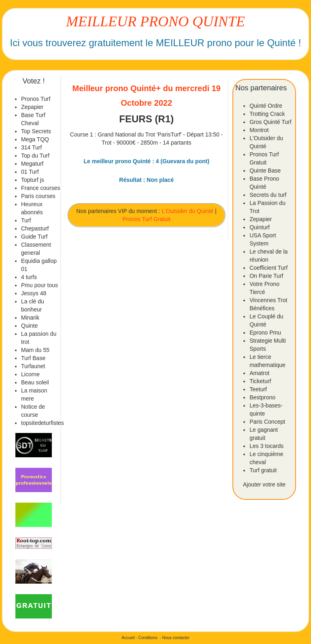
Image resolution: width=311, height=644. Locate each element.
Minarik (30, 318)
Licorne (30, 374)
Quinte (29, 326)
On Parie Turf (266, 276)
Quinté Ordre (266, 106)
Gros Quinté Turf (270, 122)
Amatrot (259, 373)
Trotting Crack (267, 114)
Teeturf (258, 389)
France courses (40, 188)
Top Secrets (36, 131)
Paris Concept (267, 422)
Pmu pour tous (39, 285)
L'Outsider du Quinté (187, 211)
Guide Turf (34, 237)
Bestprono (262, 397)
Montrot (259, 130)
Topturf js (33, 180)
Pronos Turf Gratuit (147, 219)
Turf (26, 220)
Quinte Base (265, 171)
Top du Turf (35, 156)
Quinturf (260, 227)
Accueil (128, 638)
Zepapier (32, 107)
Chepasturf (35, 228)
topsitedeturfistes (43, 423)
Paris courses (38, 196)
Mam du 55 (35, 350)
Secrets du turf (268, 195)
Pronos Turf (36, 99)
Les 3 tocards (266, 446)
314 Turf (31, 147)
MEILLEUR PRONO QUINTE (155, 21)
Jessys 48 (34, 293)
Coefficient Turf (268, 268)
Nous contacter (176, 638)
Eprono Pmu (265, 333)
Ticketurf (260, 381)
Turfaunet (33, 366)
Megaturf (32, 164)
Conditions (148, 638)
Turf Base (33, 358)
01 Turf (30, 172)
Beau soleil (35, 382)
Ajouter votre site (264, 484)
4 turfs (29, 277)
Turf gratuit (263, 470)
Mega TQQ (35, 139)
